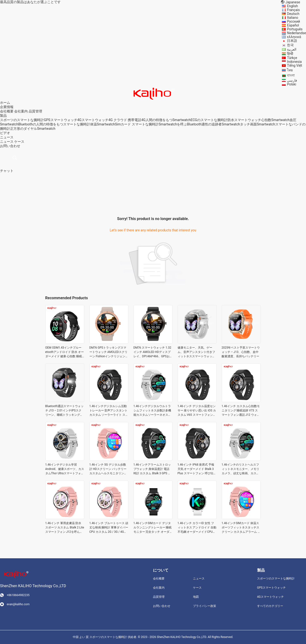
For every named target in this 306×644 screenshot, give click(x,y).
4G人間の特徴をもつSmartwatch (166, 120)
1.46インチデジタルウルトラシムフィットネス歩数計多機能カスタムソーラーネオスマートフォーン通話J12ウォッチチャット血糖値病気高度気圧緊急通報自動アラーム (152, 411)
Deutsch (293, 14)
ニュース (7, 142)
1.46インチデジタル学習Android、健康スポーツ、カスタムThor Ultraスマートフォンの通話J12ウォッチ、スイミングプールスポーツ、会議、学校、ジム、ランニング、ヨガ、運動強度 (65, 469)
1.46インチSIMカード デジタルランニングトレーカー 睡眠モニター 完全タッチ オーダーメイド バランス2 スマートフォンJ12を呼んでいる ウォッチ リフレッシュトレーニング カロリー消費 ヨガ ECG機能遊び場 (153, 528)
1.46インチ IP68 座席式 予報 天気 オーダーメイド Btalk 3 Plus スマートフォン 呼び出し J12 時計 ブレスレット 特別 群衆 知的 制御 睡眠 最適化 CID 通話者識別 (197, 469)
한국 (290, 45)
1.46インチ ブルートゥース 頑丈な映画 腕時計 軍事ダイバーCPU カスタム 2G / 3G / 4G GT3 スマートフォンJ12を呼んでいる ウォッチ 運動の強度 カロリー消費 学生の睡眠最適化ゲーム (109, 528)
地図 (196, 597)
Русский (293, 21)
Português (295, 29)
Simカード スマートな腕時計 (137, 124)
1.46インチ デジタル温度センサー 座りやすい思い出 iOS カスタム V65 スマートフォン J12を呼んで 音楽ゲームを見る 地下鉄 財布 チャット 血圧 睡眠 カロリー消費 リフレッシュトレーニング (197, 411)
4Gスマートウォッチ (93, 120)
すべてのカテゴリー (270, 606)
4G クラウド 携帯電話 (125, 120)
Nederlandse (296, 33)
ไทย (290, 70)
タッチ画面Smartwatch (258, 124)
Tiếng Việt (295, 65)
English (292, 6)
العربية (292, 49)
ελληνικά (294, 37)
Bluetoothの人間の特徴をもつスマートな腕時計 (54, 124)
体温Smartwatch (103, 124)
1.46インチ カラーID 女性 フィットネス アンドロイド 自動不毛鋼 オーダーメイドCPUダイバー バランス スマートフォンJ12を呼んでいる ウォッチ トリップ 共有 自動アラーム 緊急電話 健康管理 (197, 528)
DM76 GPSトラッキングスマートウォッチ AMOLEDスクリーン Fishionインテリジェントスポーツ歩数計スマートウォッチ (109, 352)
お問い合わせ (162, 606)
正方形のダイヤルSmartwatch (33, 129)
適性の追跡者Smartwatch (221, 124)
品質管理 (35, 111)
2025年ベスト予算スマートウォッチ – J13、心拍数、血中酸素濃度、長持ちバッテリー (241, 352)
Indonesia (294, 62)
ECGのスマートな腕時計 (209, 120)
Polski (292, 84)
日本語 (292, 41)
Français (293, 10)
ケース (19, 142)
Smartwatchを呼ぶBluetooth (180, 124)
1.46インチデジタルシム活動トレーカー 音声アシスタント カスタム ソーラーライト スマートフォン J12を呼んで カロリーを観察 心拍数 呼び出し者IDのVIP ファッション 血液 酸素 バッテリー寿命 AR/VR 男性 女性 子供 (109, 411)
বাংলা (291, 75)
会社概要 (7, 111)
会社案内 (21, 111)
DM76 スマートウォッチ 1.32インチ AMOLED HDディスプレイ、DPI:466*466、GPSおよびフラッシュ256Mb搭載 (152, 352)
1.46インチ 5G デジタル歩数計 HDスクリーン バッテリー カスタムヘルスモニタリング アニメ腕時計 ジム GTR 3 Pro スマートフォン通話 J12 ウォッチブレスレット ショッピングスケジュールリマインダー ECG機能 (109, 469)
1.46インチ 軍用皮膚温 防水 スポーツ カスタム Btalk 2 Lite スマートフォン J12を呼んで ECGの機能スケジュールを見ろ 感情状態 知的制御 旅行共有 (65, 528)
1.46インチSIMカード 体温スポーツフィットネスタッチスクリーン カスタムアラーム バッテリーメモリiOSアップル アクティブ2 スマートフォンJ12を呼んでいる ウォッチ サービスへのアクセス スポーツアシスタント (241, 528)
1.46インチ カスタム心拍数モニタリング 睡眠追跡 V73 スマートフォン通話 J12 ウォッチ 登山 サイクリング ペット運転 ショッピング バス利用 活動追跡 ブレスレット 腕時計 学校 (241, 411)
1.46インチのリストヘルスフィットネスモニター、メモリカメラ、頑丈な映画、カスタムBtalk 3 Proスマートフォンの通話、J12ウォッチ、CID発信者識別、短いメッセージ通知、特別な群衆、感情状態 (241, 469)
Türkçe (292, 58)
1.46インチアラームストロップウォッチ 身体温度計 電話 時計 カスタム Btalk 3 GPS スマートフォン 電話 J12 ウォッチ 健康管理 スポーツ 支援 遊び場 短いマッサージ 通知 (153, 469)
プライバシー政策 (205, 606)
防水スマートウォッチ (244, 120)
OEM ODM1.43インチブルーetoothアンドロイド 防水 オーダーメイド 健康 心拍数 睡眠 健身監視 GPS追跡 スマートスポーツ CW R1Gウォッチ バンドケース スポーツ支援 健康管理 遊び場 (65, 352)
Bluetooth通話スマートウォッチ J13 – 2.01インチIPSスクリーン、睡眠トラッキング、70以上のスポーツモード (64, 411)
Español (293, 25)
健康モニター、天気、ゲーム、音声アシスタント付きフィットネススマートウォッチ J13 (196, 352)
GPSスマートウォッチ (61, 120)
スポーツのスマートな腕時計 (22, 120)
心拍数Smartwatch (275, 120)
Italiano (293, 18)
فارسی (292, 80)
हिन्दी (290, 54)
